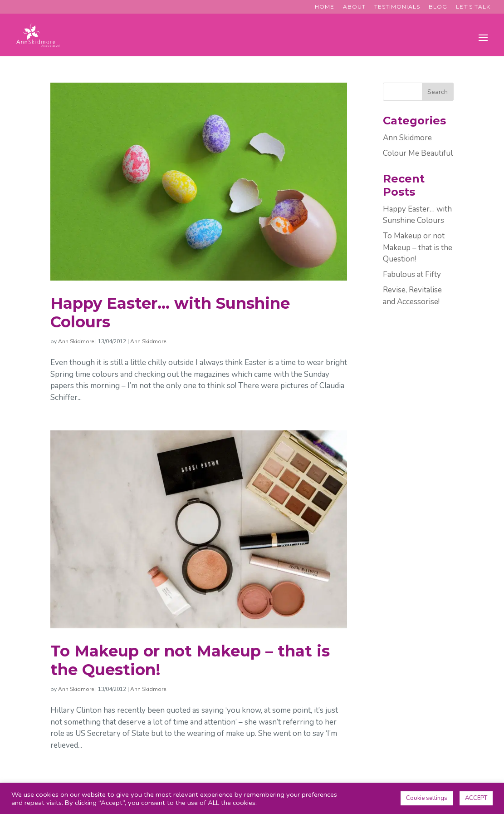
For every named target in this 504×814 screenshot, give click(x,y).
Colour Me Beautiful (418, 153)
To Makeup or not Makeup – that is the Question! (190, 660)
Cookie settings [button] (427, 798)
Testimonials (397, 7)
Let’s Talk (473, 7)
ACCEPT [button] (476, 798)
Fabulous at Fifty (412, 274)
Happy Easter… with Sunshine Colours (170, 313)
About (354, 7)
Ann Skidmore (76, 341)
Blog (438, 7)
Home (325, 7)
